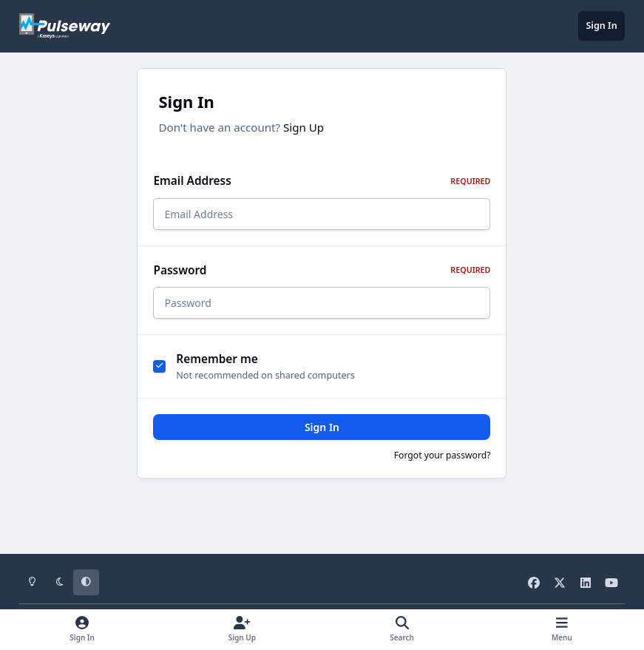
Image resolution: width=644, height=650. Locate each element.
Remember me (217, 368)
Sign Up (304, 127)
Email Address (322, 181)
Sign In (322, 435)
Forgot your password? (443, 463)
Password (322, 275)
